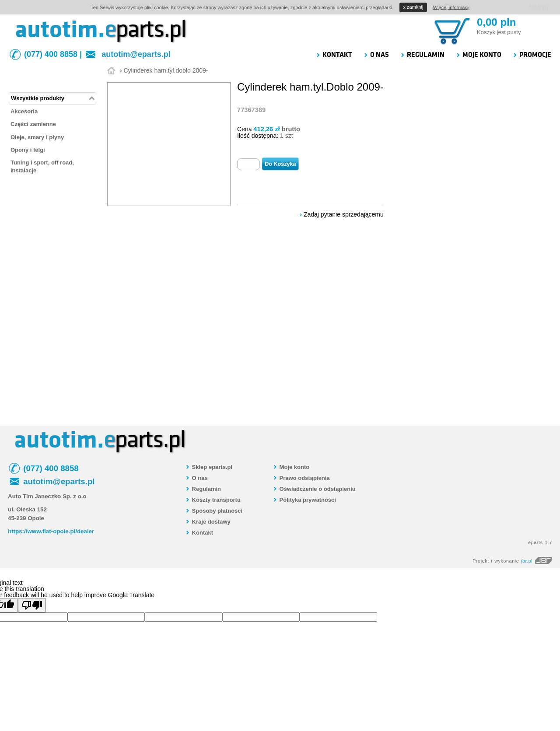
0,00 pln (496, 22)
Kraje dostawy (208, 522)
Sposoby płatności (214, 511)
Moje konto (291, 467)
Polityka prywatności (304, 500)
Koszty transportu (213, 500)
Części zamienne (33, 124)
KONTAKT (334, 55)
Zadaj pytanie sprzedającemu (344, 214)
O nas (196, 478)
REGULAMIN (422, 55)
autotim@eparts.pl (136, 54)
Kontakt (199, 533)
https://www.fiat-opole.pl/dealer (51, 531)
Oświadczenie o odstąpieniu (314, 489)
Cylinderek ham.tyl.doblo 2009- (166, 70)
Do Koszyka (280, 164)
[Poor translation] (32, 605)
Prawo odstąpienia (301, 478)
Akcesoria (24, 111)
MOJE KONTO (478, 55)
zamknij (413, 7)
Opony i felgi (28, 150)
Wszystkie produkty (38, 98)
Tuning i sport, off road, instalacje (42, 166)
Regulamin (203, 489)
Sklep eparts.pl (209, 467)
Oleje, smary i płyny (37, 137)
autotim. (60, 29)
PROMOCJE (532, 55)
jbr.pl (537, 561)
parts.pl (145, 29)
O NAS (376, 55)
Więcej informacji (451, 7)
